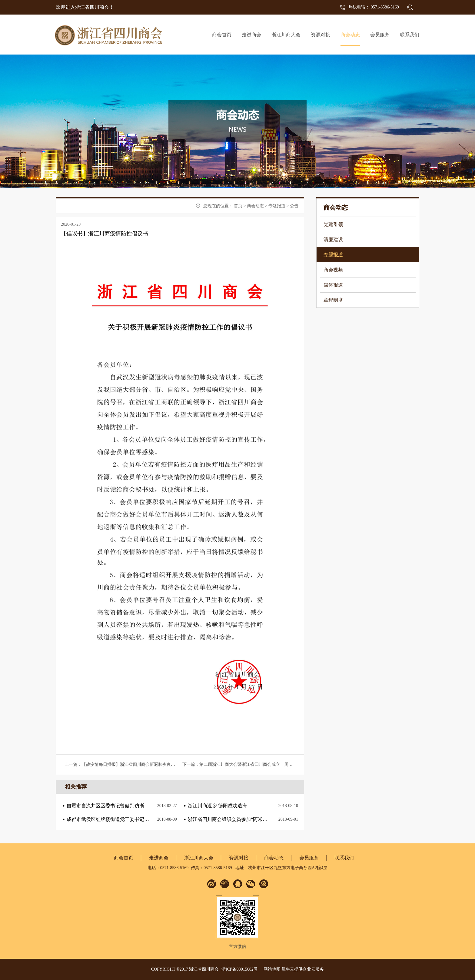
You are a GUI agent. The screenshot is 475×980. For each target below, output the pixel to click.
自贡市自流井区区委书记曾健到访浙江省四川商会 (120, 806)
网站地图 (271, 969)
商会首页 (222, 35)
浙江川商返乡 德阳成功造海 (218, 806)
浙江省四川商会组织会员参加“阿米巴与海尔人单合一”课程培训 (255, 819)
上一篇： (148, 764)
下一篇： (254, 764)
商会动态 (255, 206)
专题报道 (277, 206)
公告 (294, 206)
